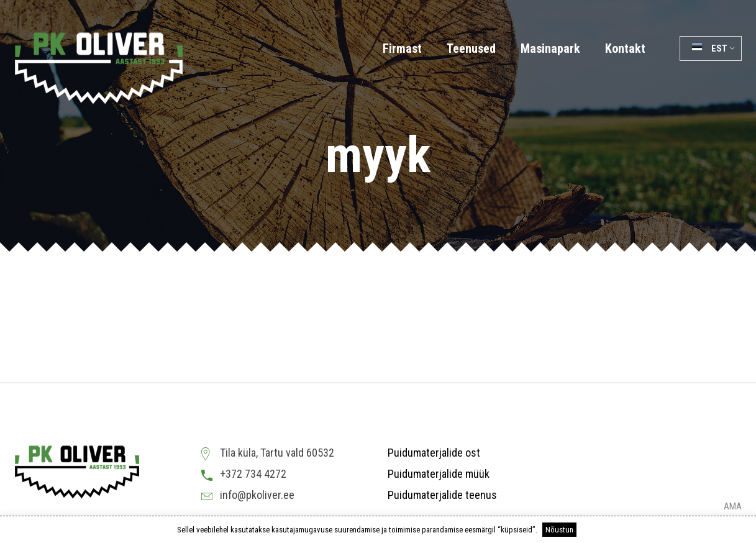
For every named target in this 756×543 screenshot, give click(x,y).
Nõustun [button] (559, 530)
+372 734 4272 (253, 474)
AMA (733, 507)
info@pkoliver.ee (257, 495)
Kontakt (625, 48)
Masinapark (550, 48)
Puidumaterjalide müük (439, 474)
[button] (711, 48)
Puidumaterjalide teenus (442, 495)
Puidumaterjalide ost (434, 453)
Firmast (402, 48)
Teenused (471, 48)
